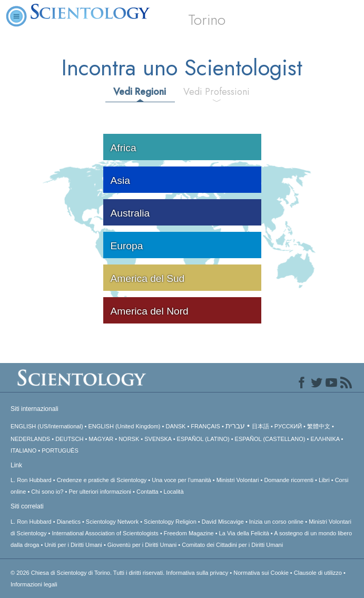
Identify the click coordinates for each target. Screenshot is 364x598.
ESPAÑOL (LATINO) (203, 439)
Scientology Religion (170, 522)
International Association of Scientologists (105, 533)
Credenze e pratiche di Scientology (102, 480)
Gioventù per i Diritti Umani (142, 545)
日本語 (260, 426)
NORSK (129, 439)
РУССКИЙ (288, 426)
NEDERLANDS (30, 439)
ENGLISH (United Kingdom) (125, 426)
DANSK (175, 426)
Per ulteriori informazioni (100, 492)
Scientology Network (112, 522)
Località (174, 492)
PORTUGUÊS (60, 450)
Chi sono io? (47, 492)
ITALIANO (23, 450)
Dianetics (69, 522)
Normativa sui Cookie (261, 573)
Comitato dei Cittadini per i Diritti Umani (232, 545)
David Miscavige (223, 522)
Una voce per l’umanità (181, 480)
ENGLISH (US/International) (47, 426)
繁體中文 (319, 426)
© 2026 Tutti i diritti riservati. (88, 573)
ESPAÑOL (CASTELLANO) (270, 439)
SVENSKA (158, 439)
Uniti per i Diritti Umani (73, 545)
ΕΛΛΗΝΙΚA (325, 439)
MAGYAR (101, 439)
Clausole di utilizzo (318, 573)
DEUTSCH (69, 439)
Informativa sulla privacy (197, 573)
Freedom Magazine (189, 533)
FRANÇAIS (205, 426)
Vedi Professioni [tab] (217, 92)
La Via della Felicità (244, 533)
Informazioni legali (34, 584)
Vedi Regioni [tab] (140, 92)
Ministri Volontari (238, 480)
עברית (235, 426)
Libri (324, 480)
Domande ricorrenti (289, 480)
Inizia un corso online (276, 522)
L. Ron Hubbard (31, 480)
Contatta (147, 492)
